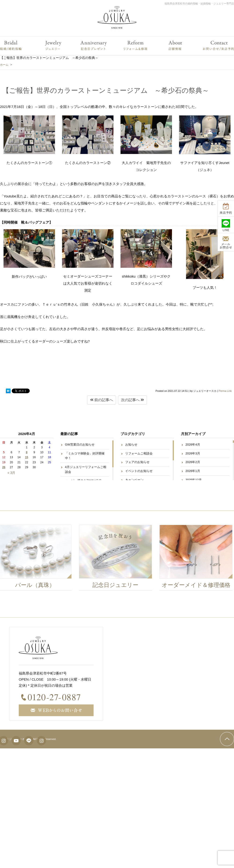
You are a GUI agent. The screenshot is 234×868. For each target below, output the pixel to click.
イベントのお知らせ (139, 471)
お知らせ (131, 445)
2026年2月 (193, 462)
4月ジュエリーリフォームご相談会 (86, 469)
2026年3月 (193, 453)
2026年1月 (193, 471)
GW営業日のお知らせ (80, 445)
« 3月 (11, 473)
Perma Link (225, 391)
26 (4, 467)
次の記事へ (132, 400)
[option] (117, 559)
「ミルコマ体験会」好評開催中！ (85, 456)
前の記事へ (102, 400)
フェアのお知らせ (137, 462)
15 (27, 457)
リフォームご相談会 (139, 453)
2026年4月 (193, 445)
